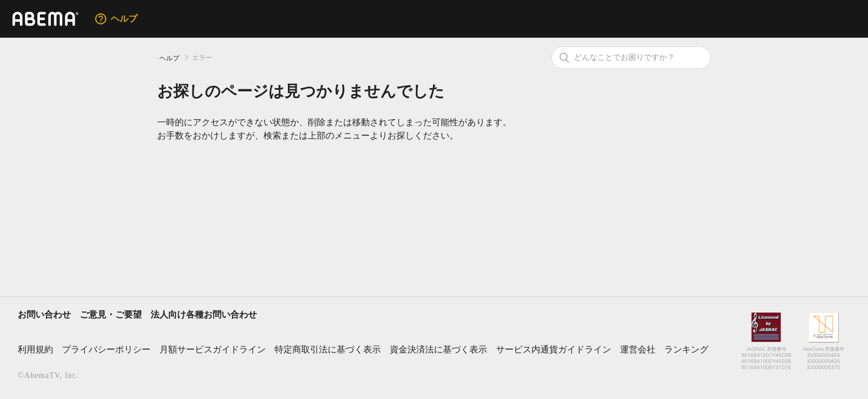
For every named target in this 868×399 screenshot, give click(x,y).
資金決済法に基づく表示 (438, 349)
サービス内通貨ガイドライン (554, 349)
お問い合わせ (44, 314)
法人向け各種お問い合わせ (204, 314)
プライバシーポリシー (106, 349)
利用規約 (35, 349)
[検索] (631, 58)
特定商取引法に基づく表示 (328, 349)
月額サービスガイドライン (213, 349)
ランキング (686, 349)
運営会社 (638, 349)
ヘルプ (169, 58)
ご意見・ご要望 (111, 314)
